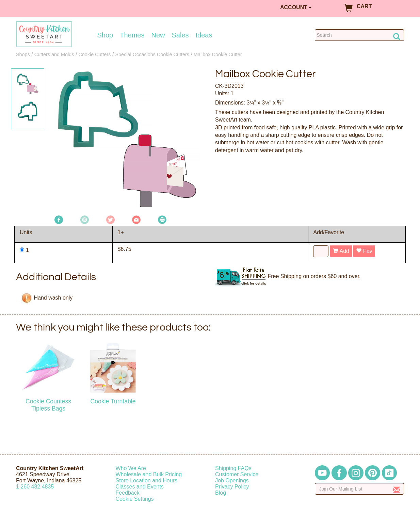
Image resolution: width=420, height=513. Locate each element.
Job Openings (232, 480)
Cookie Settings (135, 499)
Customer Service (237, 474)
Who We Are (131, 468)
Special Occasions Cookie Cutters (152, 54)
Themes (132, 35)
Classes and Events (140, 487)
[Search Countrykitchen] (360, 35)
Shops (23, 54)
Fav (364, 251)
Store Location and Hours (147, 480)
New (158, 35)
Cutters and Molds (54, 54)
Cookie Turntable (113, 401)
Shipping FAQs (233, 468)
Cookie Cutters (94, 54)
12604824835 (35, 487)
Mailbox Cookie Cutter (218, 54)
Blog (221, 493)
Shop (105, 35)
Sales (180, 35)
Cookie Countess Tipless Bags (48, 405)
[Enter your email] (360, 489)
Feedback (128, 493)
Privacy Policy (232, 487)
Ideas (204, 35)
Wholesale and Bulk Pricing (149, 474)
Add (341, 251)
